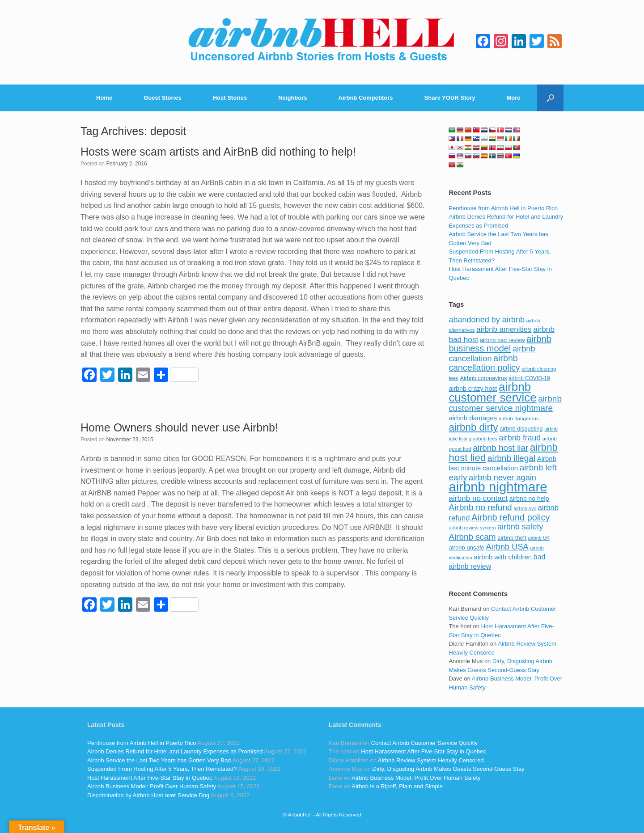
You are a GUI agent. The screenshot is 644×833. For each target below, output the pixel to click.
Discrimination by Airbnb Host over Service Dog (148, 795)
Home (104, 98)
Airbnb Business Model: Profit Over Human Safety (152, 786)
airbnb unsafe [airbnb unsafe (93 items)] (466, 548)
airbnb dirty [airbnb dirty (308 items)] (473, 427)
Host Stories (230, 98)
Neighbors (292, 98)
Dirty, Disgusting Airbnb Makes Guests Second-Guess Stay (449, 769)
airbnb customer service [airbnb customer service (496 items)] (492, 392)
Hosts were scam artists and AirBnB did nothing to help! (218, 152)
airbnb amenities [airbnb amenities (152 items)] (504, 329)
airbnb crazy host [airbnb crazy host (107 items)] (473, 389)
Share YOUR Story (450, 98)
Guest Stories (163, 98)
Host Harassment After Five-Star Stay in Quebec (150, 778)
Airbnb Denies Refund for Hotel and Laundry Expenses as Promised (175, 751)
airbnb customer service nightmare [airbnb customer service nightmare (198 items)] (505, 404)
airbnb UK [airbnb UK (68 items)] (539, 538)
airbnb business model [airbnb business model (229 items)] (500, 344)
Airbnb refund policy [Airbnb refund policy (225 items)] (511, 517)
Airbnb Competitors (366, 98)
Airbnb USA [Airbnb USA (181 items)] (507, 547)
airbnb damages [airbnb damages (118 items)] (473, 418)
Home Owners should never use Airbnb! (179, 427)
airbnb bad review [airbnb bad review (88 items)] (502, 340)
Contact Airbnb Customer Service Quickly (424, 743)
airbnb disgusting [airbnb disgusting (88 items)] (521, 429)
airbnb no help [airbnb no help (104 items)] (529, 499)
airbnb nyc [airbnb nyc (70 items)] (525, 508)
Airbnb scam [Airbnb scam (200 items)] (472, 537)
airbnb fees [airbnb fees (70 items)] (485, 439)
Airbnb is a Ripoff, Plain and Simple (397, 786)
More (514, 98)
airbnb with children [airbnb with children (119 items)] (503, 557)
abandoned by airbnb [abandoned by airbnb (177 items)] (487, 320)
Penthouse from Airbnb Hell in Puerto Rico (503, 208)
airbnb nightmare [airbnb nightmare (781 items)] (498, 487)
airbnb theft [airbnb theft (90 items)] (512, 538)
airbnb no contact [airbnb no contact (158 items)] (478, 498)
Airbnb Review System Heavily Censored (431, 760)
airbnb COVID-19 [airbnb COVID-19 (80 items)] (529, 378)
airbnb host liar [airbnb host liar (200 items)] (500, 448)
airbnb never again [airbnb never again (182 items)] (502, 477)
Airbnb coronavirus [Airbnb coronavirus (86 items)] (483, 378)
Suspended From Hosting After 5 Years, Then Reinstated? (162, 769)
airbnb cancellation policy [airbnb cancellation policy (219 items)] (484, 363)
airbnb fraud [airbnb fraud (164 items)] (519, 438)
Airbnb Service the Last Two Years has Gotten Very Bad (159, 760)
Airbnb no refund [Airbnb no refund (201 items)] (480, 507)
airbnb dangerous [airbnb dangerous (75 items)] (519, 419)
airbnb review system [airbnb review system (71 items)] (472, 528)
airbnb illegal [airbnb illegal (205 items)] (511, 458)
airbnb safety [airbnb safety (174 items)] (520, 527)
